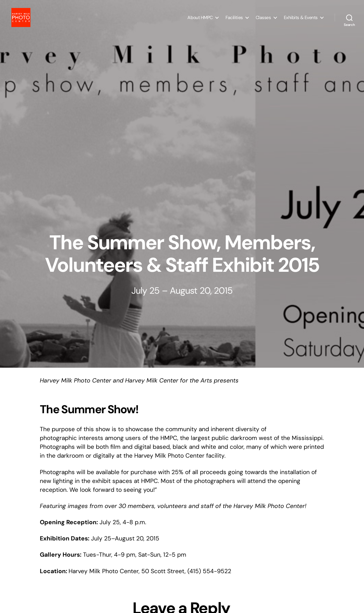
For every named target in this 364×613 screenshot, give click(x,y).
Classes (263, 21)
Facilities (234, 21)
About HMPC (200, 21)
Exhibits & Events (301, 21)
